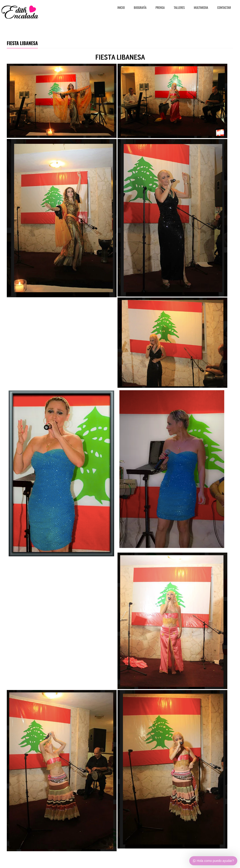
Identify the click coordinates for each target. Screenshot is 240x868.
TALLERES (179, 8)
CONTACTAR (224, 8)
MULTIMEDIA (201, 8)
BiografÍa (140, 8)
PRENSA (160, 8)
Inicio (121, 8)
